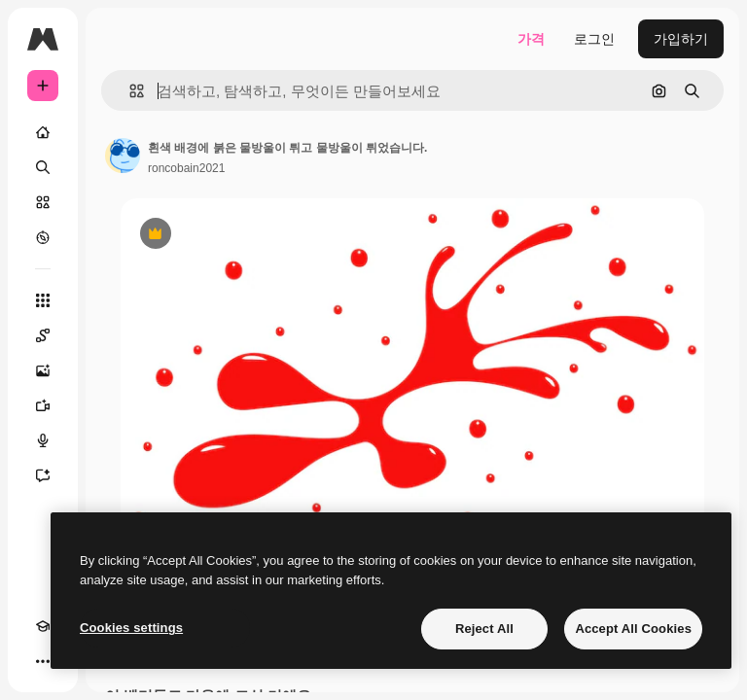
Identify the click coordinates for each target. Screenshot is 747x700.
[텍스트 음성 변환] (43, 440)
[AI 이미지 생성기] (43, 370)
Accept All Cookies (633, 629)
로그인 (594, 39)
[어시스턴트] (43, 475)
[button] (129, 91)
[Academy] (43, 626)
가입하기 (681, 39)
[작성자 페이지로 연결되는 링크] (123, 156)
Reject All (484, 629)
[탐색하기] (43, 237)
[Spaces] (43, 335)
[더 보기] (43, 661)
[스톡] (43, 202)
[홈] (43, 132)
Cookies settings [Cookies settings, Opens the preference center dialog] (131, 628)
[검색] (43, 167)
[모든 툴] (43, 300)
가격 (531, 39)
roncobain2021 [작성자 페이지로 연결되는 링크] (186, 168)
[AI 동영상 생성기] (43, 405)
